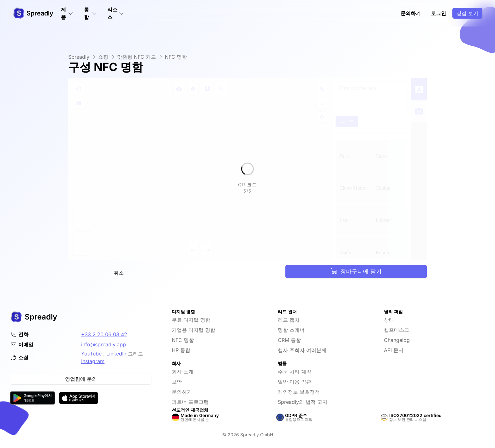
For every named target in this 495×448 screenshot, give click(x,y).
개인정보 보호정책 (299, 392)
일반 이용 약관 (295, 382)
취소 (119, 273)
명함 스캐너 (291, 330)
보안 (177, 382)
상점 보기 (467, 13)
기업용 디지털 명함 (194, 330)
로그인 (438, 13)
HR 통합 (181, 350)
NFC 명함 (176, 57)
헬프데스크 (397, 330)
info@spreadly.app (104, 344)
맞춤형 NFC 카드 (137, 57)
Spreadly (79, 57)
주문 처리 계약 (295, 372)
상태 (389, 320)
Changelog (397, 340)
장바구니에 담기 (356, 271)
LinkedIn (116, 354)
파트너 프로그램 (190, 402)
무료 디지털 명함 (191, 320)
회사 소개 (183, 372)
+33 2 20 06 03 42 (104, 334)
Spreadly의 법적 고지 (303, 402)
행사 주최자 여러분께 (302, 350)
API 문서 (394, 350)
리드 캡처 (289, 320)
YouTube (91, 354)
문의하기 (411, 13)
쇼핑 (103, 57)
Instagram (93, 361)
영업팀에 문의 (81, 379)
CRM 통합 (289, 340)
